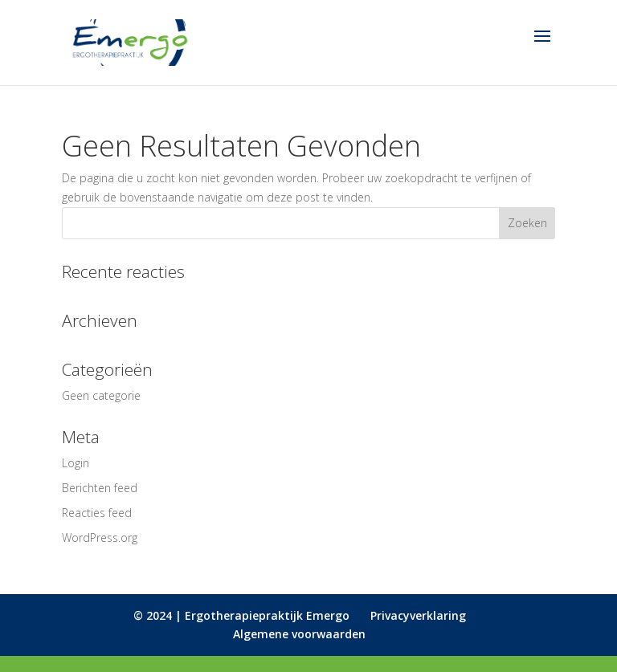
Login (76, 463)
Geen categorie (101, 395)
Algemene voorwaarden (299, 634)
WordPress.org (100, 538)
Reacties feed (97, 513)
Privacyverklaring (418, 615)
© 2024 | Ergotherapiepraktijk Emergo (241, 615)
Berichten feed (100, 488)
